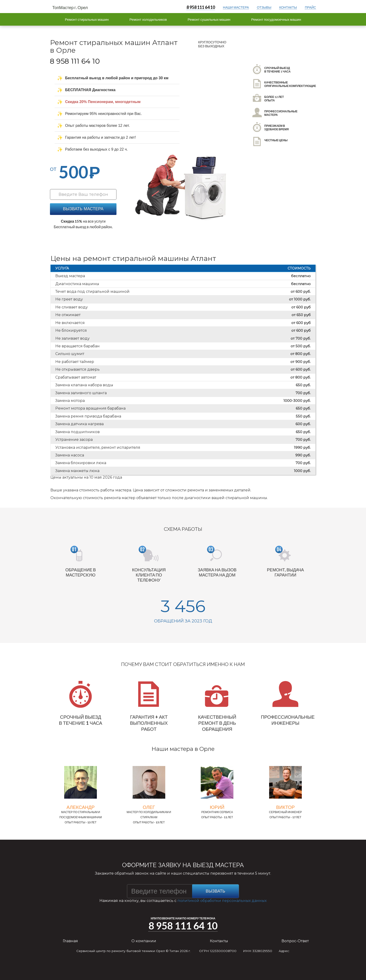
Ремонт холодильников (148, 19)
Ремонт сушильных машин (209, 19)
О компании (144, 941)
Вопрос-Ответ (295, 941)
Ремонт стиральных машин (87, 19)
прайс (310, 7)
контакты (288, 7)
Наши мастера (236, 7)
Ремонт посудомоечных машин (276, 19)
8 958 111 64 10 (201, 7)
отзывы (264, 7)
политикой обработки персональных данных (222, 901)
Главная (70, 941)
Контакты (219, 941)
